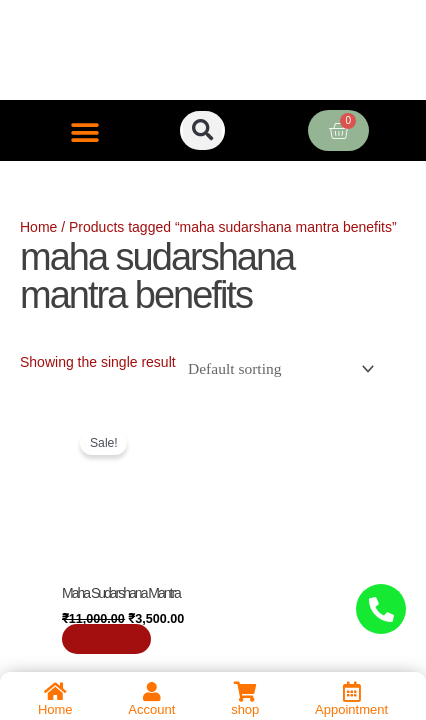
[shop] (245, 692)
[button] (85, 132)
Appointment (351, 709)
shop (245, 709)
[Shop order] (277, 368)
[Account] (152, 692)
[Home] (55, 692)
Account (151, 709)
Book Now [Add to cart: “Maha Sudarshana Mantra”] (107, 639)
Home (38, 227)
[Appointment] (352, 692)
